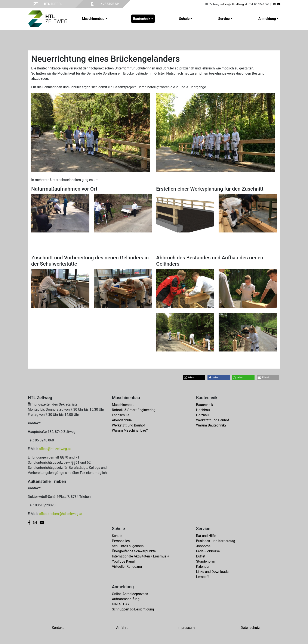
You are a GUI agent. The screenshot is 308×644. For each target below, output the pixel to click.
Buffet (201, 556)
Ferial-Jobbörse (208, 551)
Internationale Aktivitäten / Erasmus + (141, 556)
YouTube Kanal (123, 561)
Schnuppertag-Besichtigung (133, 609)
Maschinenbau (123, 405)
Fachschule (121, 415)
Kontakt (58, 628)
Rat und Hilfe (206, 536)
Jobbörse (203, 546)
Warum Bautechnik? (211, 425)
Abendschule (122, 420)
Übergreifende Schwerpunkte (134, 551)
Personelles (121, 541)
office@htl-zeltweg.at (234, 4)
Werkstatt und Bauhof (128, 425)
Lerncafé (203, 577)
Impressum (186, 628)
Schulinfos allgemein (128, 546)
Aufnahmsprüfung (126, 599)
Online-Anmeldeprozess (130, 594)
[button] (194, 377)
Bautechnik (205, 405)
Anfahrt (122, 628)
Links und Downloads (212, 572)
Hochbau (203, 410)
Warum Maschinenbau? (130, 430)
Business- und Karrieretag (216, 541)
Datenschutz (250, 628)
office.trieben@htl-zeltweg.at (61, 514)
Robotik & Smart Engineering (134, 410)
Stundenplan (206, 561)
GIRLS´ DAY (121, 604)
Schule (117, 536)
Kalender (203, 567)
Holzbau (202, 415)
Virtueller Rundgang (127, 567)
